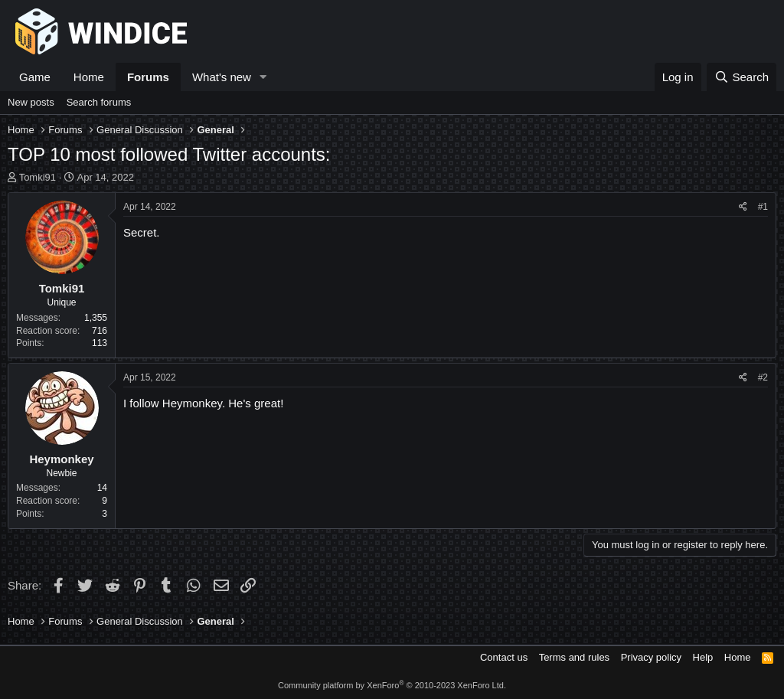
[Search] (742, 77)
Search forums (99, 102)
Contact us (504, 657)
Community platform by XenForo (392, 685)
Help (703, 657)
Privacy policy (651, 657)
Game (35, 77)
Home (89, 77)
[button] (263, 77)
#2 (763, 377)
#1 (763, 207)
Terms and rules (574, 657)
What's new (222, 77)
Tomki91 (38, 177)
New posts (31, 102)
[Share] (743, 207)
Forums (148, 77)
